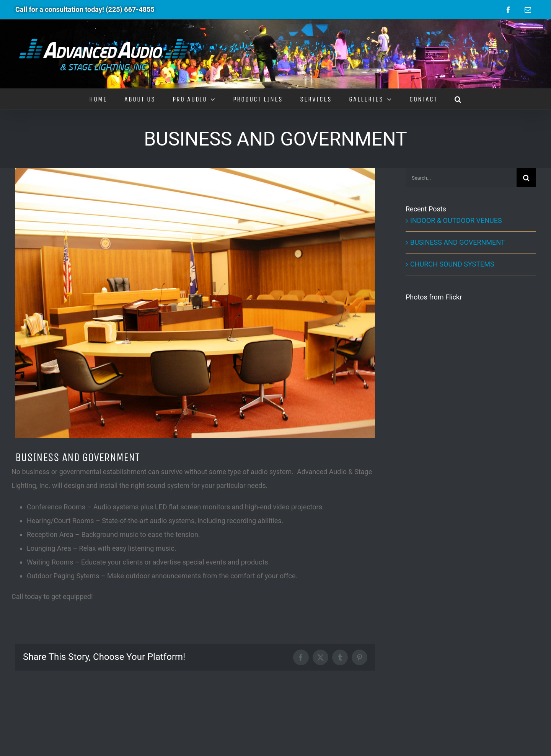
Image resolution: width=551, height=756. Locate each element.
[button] (458, 99)
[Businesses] (195, 303)
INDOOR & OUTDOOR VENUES (456, 220)
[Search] (526, 178)
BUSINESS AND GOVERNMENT (458, 242)
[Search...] (461, 178)
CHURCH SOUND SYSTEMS (452, 264)
